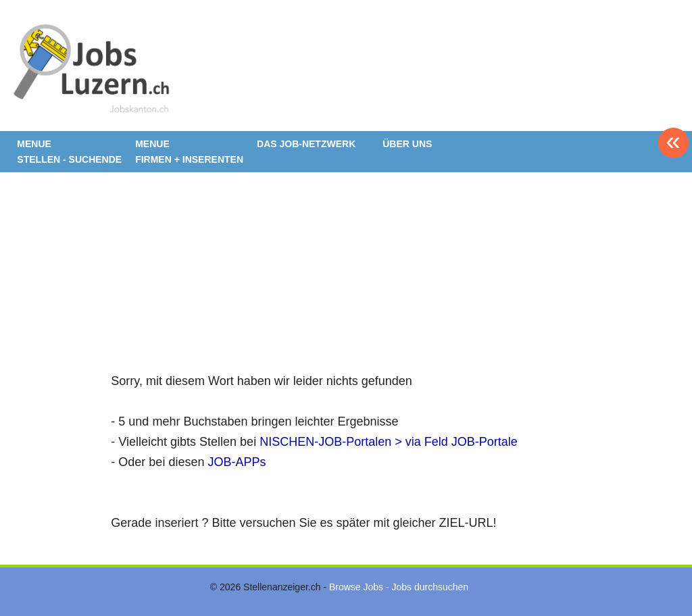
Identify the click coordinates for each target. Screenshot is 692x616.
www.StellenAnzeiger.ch (91, 70)
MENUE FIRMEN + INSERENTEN (189, 152)
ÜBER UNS (407, 144)
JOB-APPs (237, 462)
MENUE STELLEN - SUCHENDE (69, 152)
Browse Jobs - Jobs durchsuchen (399, 587)
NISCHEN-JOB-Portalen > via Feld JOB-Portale (389, 442)
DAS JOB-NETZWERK (306, 144)
